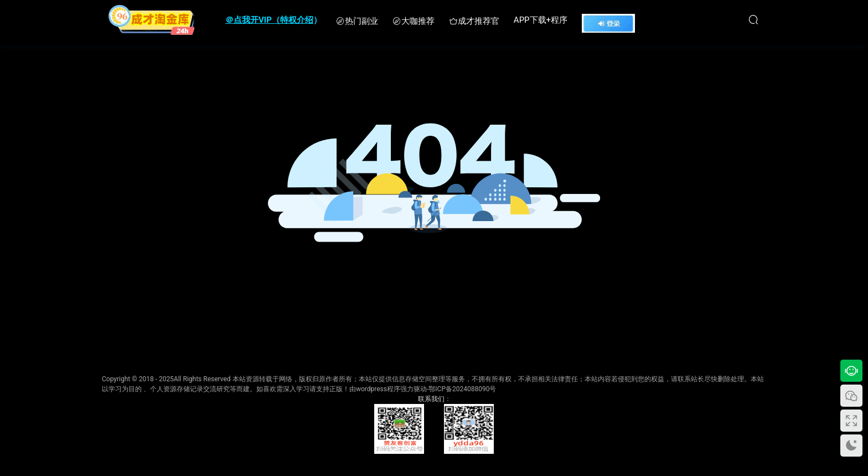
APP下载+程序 (541, 20)
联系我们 (431, 399)
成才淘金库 (152, 19)
